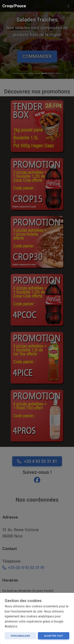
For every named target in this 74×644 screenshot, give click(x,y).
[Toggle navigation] (69, 6)
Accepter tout (53, 636)
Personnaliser (20, 636)
